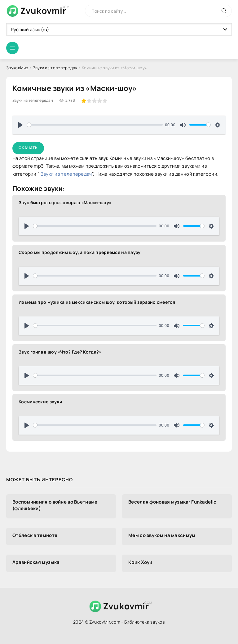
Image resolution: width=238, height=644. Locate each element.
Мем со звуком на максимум (162, 535)
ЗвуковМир (17, 68)
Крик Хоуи (140, 562)
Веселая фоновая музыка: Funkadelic (172, 502)
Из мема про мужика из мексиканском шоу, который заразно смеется (97, 302)
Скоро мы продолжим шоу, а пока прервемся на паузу (80, 252)
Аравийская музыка (36, 562)
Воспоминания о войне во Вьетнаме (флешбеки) (55, 505)
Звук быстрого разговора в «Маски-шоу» (65, 202)
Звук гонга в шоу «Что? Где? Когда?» (60, 352)
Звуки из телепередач (55, 68)
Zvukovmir (43, 11)
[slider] (95, 125)
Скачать (28, 148)
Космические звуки (40, 402)
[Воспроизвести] (20, 125)
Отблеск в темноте (35, 535)
